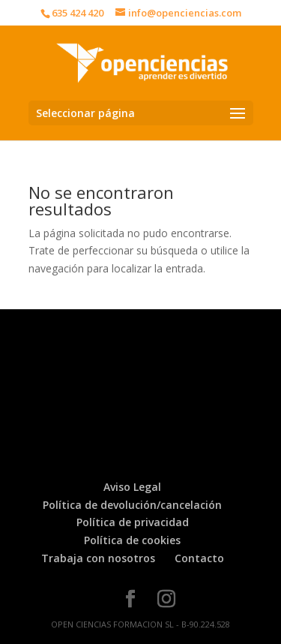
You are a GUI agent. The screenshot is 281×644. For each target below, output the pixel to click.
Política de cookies (132, 540)
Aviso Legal (132, 487)
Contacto (199, 558)
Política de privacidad (133, 522)
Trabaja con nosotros (98, 558)
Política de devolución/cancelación (132, 505)
